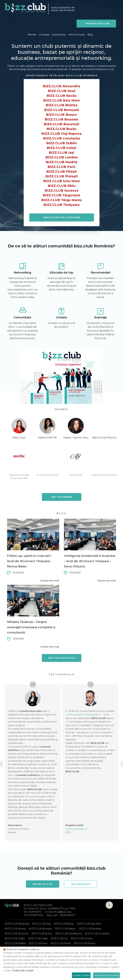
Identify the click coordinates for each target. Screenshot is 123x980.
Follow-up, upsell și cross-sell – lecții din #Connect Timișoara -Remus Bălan (30, 561)
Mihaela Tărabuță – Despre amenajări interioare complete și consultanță (31, 627)
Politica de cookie (23, 970)
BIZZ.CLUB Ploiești (62, 176)
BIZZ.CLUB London (61, 157)
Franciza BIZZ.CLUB (97, 23)
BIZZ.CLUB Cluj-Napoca (61, 134)
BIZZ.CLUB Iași (61, 153)
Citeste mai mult (50, 581)
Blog (90, 35)
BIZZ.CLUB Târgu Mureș (62, 200)
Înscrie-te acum (42, 884)
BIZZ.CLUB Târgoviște (61, 195)
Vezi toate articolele (62, 658)
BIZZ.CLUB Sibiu (62, 186)
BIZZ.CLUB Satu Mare (62, 181)
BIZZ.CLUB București (61, 124)
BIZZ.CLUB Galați (61, 148)
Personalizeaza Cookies (106, 975)
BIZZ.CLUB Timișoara (61, 205)
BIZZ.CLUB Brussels (61, 119)
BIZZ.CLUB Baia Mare (62, 100)
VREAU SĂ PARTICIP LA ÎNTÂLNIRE (62, 217)
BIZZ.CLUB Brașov (61, 115)
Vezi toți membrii (61, 497)
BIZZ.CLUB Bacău (62, 96)
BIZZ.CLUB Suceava (61, 190)
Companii (44, 35)
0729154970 (35, 912)
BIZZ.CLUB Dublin (61, 143)
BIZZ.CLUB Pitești (61, 172)
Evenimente (59, 35)
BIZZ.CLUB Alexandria (61, 86)
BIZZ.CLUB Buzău (61, 129)
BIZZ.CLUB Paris (61, 167)
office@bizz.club (62, 912)
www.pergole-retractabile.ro (84, 714)
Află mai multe (77, 35)
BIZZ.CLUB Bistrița (62, 105)
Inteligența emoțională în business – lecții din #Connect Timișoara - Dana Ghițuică (90, 561)
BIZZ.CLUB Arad (61, 91)
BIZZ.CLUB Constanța (62, 138)
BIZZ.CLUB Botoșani (62, 110)
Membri (32, 35)
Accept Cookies (81, 975)
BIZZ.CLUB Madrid (61, 162)
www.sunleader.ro (76, 829)
